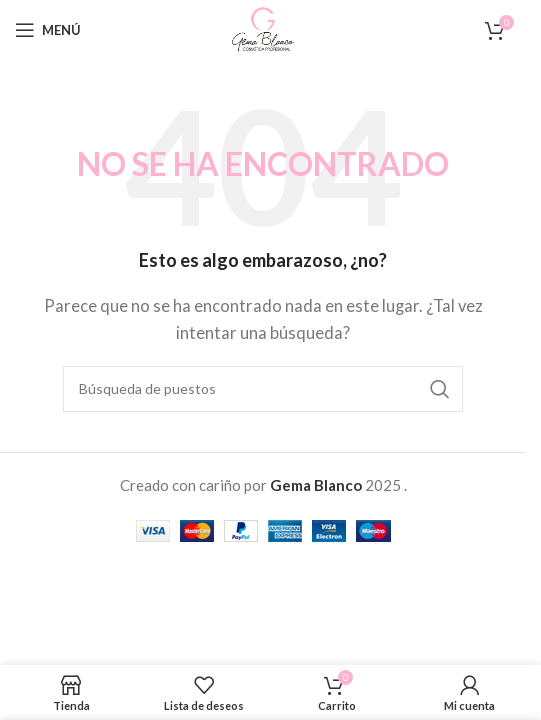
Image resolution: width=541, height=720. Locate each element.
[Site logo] (263, 28)
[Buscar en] (263, 389)
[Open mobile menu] (48, 30)
